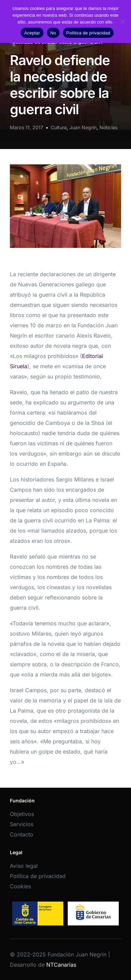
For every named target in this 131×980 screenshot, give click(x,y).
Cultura (59, 127)
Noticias (108, 127)
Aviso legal (24, 866)
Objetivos (22, 814)
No (53, 33)
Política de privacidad (38, 876)
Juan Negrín (83, 127)
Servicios (22, 824)
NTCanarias (61, 965)
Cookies (20, 886)
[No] (122, 21)
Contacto (22, 834)
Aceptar (32, 33)
